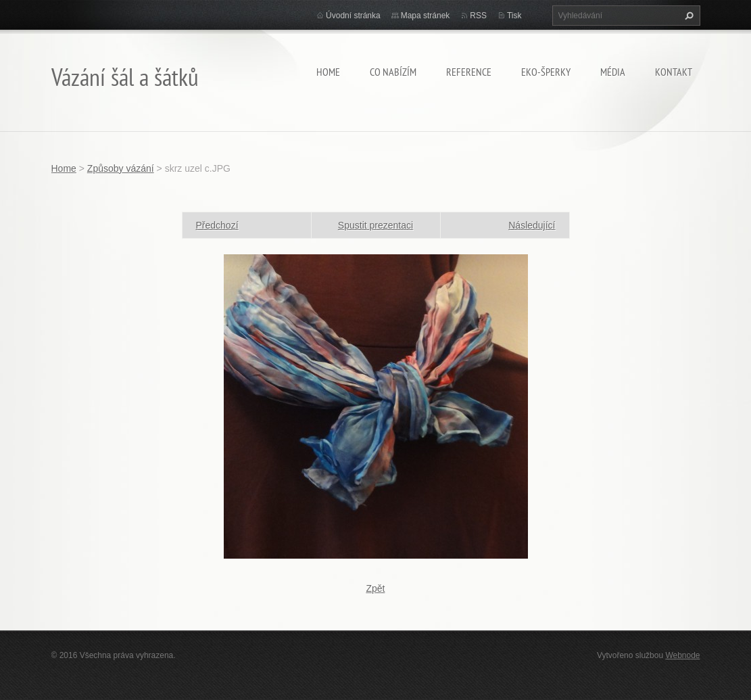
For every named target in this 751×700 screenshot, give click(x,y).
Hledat (687, 16)
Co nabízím (393, 72)
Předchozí (217, 225)
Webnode (682, 655)
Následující (532, 225)
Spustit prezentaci (375, 225)
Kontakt (674, 72)
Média (613, 72)
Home (328, 72)
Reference (469, 72)
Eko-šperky (546, 72)
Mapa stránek (426, 16)
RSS (478, 16)
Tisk (514, 16)
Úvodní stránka (353, 16)
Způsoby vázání (121, 168)
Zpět (375, 588)
